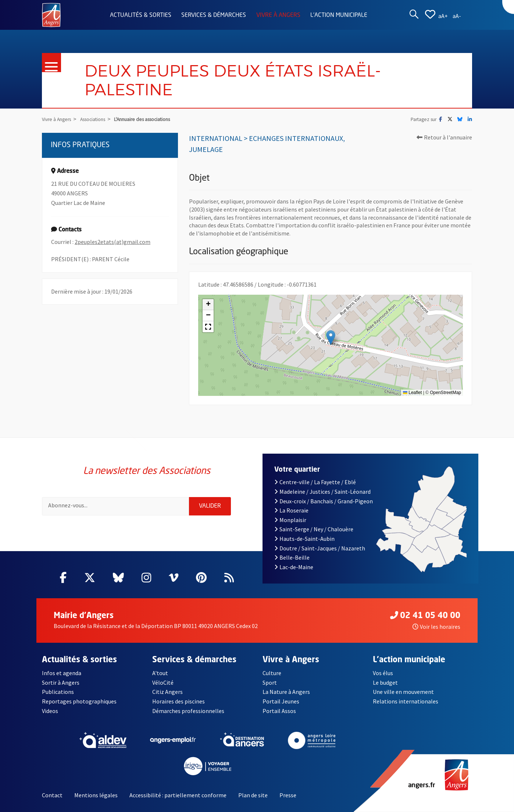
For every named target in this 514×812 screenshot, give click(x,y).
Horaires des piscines (179, 701)
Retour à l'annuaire (444, 137)
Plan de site (253, 795)
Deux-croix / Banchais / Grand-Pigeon (324, 501)
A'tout (160, 673)
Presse (288, 795)
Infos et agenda (62, 673)
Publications (58, 692)
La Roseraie (291, 510)
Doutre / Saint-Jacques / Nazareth (320, 548)
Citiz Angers (167, 692)
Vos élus (383, 673)
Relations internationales (406, 701)
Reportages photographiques (79, 701)
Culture (272, 673)
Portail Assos (279, 711)
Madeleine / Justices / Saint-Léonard (322, 492)
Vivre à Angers (278, 15)
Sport (270, 682)
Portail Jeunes (281, 701)
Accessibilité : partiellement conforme (178, 795)
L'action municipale (339, 15)
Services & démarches (214, 15)
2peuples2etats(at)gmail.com (113, 242)
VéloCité (163, 682)
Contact (52, 795)
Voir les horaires (436, 627)
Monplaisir (290, 520)
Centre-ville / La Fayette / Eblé (315, 482)
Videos (50, 711)
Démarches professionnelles (188, 711)
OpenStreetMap (445, 393)
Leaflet (412, 393)
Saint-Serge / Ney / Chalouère (314, 529)
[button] (331, 338)
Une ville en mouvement (403, 692)
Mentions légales (96, 795)
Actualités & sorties (141, 15)
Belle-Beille (292, 557)
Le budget (385, 682)
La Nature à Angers (286, 692)
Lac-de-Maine (294, 567)
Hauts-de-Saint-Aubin (304, 539)
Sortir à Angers (61, 682)
